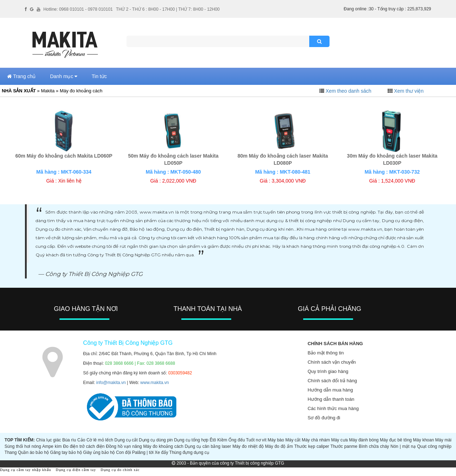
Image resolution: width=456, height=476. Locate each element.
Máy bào (276, 440)
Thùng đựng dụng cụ (189, 452)
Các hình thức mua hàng (333, 408)
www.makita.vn (155, 383)
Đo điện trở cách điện (84, 446)
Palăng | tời (143, 452)
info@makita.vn (111, 383)
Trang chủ (21, 76)
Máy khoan (423, 440)
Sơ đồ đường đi (324, 418)
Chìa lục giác (48, 440)
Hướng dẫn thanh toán (331, 399)
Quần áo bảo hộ (33, 452)
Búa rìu (69, 440)
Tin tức (99, 76)
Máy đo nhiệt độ (248, 446)
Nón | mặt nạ (403, 446)
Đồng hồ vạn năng (124, 446)
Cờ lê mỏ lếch (100, 440)
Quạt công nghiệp (434, 446)
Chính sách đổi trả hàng (332, 381)
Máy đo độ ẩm (279, 446)
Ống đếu (237, 440)
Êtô (213, 440)
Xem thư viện (409, 91)
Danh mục (64, 76)
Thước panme (344, 446)
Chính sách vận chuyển (331, 362)
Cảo (81, 440)
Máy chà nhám (316, 440)
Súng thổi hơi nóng (23, 446)
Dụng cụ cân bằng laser (208, 446)
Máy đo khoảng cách (163, 446)
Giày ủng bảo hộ (99, 452)
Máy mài (444, 440)
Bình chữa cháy (374, 446)
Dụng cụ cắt (126, 440)
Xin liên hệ (70, 181)
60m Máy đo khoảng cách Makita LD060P (64, 156)
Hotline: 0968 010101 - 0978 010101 (78, 9)
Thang (11, 452)
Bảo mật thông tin (325, 353)
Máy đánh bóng (364, 440)
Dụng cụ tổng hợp (191, 440)
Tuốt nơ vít (256, 440)
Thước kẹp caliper (312, 446)
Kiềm (222, 440)
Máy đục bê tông (396, 440)
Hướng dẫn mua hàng (330, 390)
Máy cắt (293, 440)
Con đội (124, 452)
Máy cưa (339, 440)
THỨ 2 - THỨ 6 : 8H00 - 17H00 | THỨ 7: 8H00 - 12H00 (168, 9)
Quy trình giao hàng (328, 371)
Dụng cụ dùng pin (156, 440)
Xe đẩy (161, 452)
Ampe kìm (52, 446)
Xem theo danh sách (348, 91)
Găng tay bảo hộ (66, 452)
